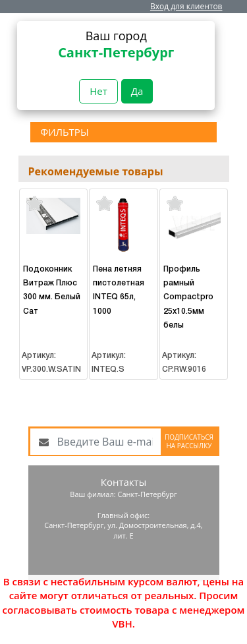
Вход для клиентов (186, 6)
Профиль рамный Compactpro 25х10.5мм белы (188, 298)
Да (137, 91)
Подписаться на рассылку (189, 441)
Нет (98, 91)
